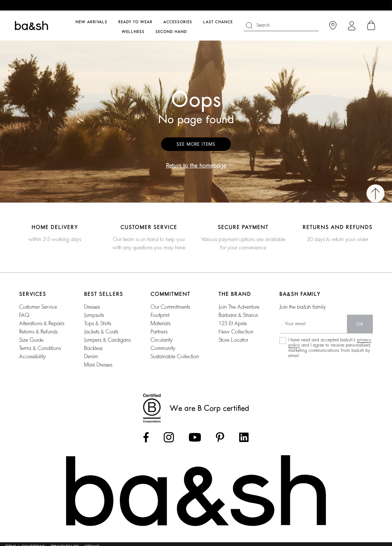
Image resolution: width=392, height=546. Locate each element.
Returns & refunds (38, 332)
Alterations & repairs (42, 323)
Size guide (31, 340)
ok (360, 324)
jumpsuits (94, 315)
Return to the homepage (196, 166)
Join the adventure (239, 307)
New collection (236, 332)
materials (161, 323)
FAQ (24, 315)
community (163, 348)
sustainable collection (175, 356)
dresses (92, 307)
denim (91, 356)
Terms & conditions (40, 348)
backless (93, 348)
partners (159, 332)
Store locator (233, 340)
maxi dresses (98, 365)
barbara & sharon (238, 315)
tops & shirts (98, 323)
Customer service (38, 307)
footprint (160, 315)
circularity (162, 340)
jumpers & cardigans (107, 340)
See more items (196, 144)
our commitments (170, 307)
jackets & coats (101, 332)
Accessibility (32, 356)
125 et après (233, 323)
